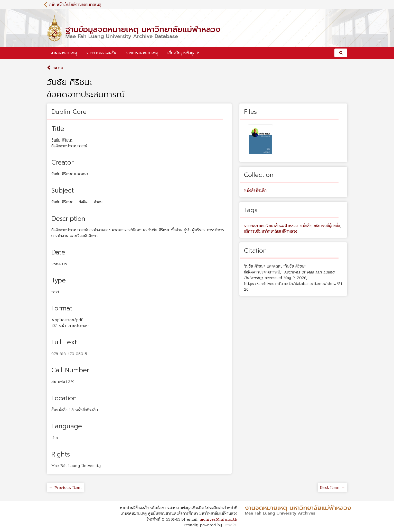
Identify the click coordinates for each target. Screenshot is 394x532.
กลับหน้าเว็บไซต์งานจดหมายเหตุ (75, 4)
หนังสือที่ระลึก (255, 190)
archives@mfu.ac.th (219, 519)
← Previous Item (65, 487)
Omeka (230, 525)
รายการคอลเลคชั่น (101, 53)
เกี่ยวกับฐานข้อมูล (181, 53)
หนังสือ (306, 226)
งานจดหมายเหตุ (64, 53)
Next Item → (332, 487)
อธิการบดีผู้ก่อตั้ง (327, 226)
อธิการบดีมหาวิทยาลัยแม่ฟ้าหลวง (271, 231)
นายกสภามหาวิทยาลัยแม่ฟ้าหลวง (271, 226)
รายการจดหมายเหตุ (142, 53)
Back (55, 68)
